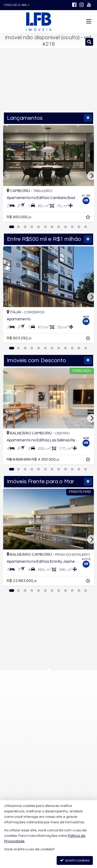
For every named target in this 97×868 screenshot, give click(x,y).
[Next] (87, 156)
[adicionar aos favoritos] (88, 218)
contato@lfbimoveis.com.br (39, 755)
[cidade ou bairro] (38, 86)
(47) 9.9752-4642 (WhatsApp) (40, 736)
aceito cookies (75, 860)
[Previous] (10, 156)
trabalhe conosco (31, 764)
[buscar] (79, 86)
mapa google (28, 711)
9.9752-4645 (30, 745)
